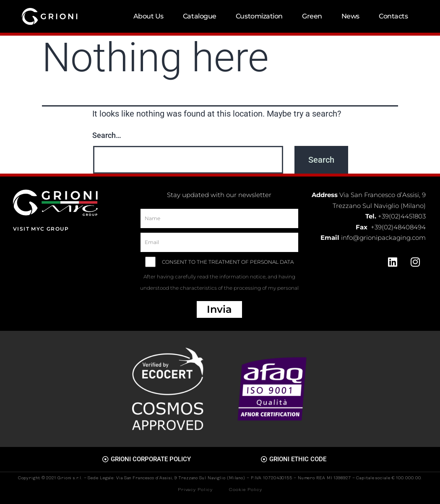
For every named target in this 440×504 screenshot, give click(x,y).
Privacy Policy (195, 490)
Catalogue (200, 16)
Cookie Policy (246, 490)
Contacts (393, 16)
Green (312, 16)
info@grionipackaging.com (383, 238)
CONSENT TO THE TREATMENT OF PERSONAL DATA (219, 278)
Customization (259, 16)
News (350, 16)
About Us (148, 16)
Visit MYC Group (41, 229)
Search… (107, 135)
